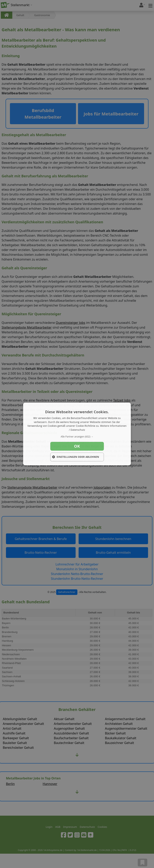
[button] (77, 437)
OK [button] (77, 446)
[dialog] (77, 434)
